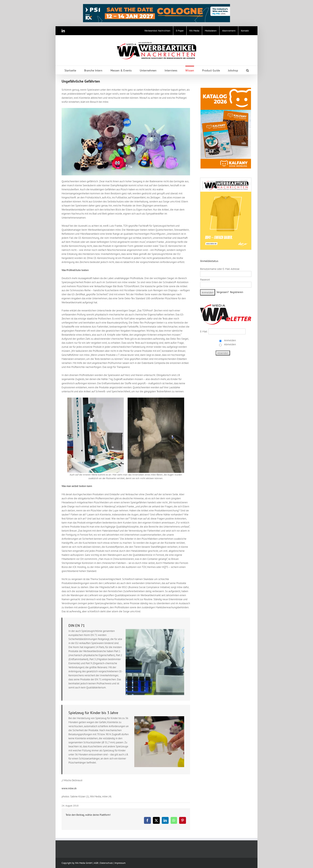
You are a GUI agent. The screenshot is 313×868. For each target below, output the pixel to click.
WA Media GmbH (84, 863)
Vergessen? (223, 292)
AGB (96, 863)
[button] (247, 70)
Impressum (120, 863)
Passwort (205, 280)
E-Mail (204, 331)
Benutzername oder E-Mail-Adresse (220, 269)
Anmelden (230, 340)
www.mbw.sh (69, 788)
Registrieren (237, 292)
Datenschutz (106, 863)
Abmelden (230, 344)
